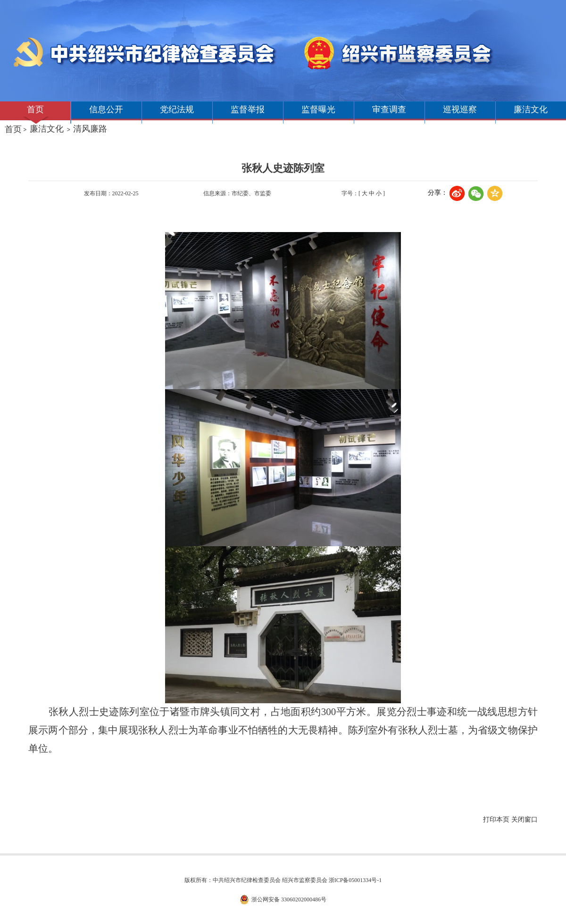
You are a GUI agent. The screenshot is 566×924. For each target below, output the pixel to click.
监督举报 (248, 109)
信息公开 (106, 109)
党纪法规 (177, 109)
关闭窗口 (524, 820)
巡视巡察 (460, 109)
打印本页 (496, 820)
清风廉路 (90, 129)
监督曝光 (318, 109)
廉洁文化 (531, 109)
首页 (35, 109)
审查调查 (389, 109)
